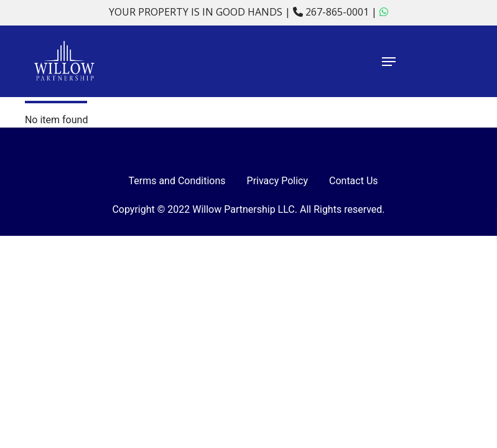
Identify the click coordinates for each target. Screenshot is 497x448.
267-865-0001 (332, 12)
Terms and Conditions (177, 181)
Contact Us (354, 181)
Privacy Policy (278, 181)
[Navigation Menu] (427, 62)
